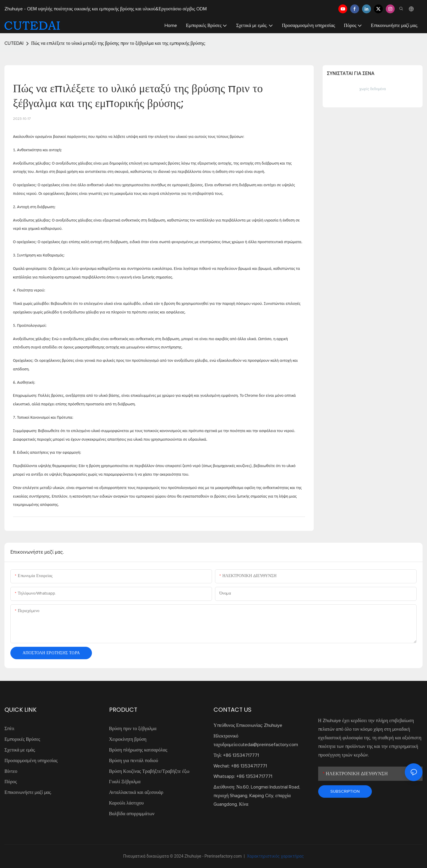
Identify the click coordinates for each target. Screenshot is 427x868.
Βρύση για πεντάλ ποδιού (134, 761)
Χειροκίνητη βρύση (128, 739)
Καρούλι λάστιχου (126, 803)
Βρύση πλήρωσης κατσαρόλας (138, 750)
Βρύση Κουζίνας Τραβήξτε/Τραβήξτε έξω (149, 771)
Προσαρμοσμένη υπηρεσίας (31, 761)
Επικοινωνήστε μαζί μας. (28, 792)
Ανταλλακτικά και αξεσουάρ (136, 792)
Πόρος (11, 782)
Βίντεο (11, 771)
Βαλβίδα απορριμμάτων (132, 814)
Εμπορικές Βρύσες (22, 739)
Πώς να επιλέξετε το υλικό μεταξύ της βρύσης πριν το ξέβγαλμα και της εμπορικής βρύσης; (118, 43)
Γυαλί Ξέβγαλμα (125, 782)
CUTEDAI (14, 43)
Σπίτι (9, 729)
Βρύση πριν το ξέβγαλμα (133, 729)
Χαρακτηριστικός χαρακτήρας (275, 856)
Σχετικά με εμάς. (20, 750)
